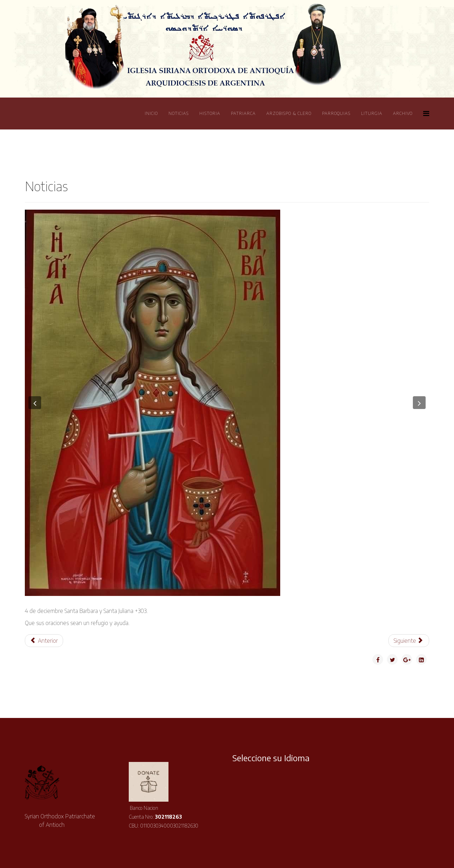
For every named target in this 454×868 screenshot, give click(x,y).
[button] (35, 403)
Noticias (179, 113)
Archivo (403, 113)
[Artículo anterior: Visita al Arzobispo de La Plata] (44, 641)
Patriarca (243, 113)
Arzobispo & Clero (289, 113)
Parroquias (336, 113)
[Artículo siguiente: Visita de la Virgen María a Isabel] (409, 641)
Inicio (151, 113)
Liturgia (372, 113)
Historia (210, 113)
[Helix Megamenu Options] (426, 113)
